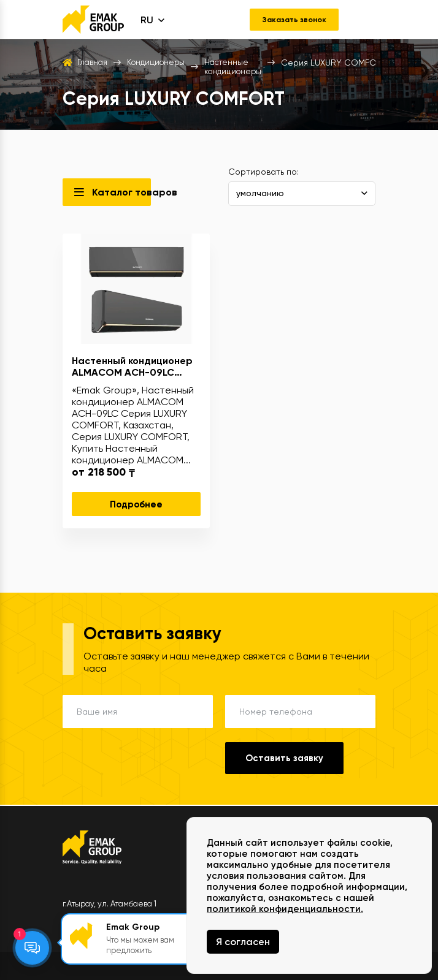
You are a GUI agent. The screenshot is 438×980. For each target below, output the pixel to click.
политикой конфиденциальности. (285, 909)
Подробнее (136, 506)
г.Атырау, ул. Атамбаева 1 (110, 904)
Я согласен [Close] (243, 942)
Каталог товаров (121, 193)
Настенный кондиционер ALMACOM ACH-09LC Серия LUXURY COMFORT (133, 368)
